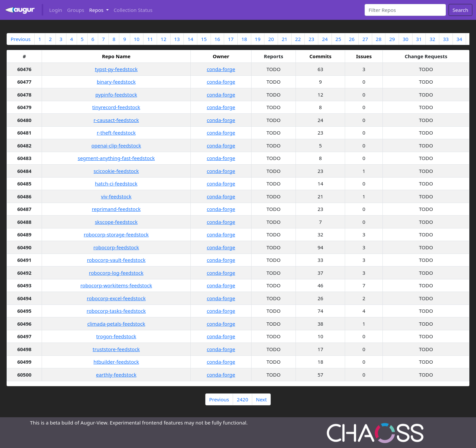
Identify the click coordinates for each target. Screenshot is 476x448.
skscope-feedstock (116, 222)
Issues (364, 56)
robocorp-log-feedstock (116, 273)
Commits (320, 56)
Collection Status (133, 10)
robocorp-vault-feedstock (116, 260)
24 (325, 39)
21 (284, 39)
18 (244, 39)
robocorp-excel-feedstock (116, 298)
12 (163, 39)
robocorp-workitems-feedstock (116, 285)
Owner (221, 56)
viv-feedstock (116, 196)
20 (271, 39)
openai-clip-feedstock (116, 145)
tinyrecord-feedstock (116, 107)
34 (459, 39)
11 (150, 39)
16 (217, 39)
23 (311, 39)
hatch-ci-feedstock (116, 183)
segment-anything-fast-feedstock (116, 158)
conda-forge (221, 69)
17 (231, 39)
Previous (20, 39)
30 (405, 39)
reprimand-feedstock (116, 209)
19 (258, 39)
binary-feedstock (116, 82)
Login (56, 10)
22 (298, 39)
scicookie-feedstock (116, 171)
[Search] (405, 10)
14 (190, 39)
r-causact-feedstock (116, 120)
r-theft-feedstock (116, 133)
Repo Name (116, 56)
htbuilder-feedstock (116, 362)
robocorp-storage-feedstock (116, 234)
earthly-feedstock (116, 375)
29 (392, 39)
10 (137, 39)
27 (365, 39)
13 (177, 39)
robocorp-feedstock (116, 247)
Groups (76, 10)
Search (460, 10)
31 (419, 39)
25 (338, 39)
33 (446, 39)
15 (204, 39)
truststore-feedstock (116, 349)
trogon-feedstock (116, 336)
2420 (242, 399)
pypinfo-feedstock (116, 95)
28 (379, 39)
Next (261, 399)
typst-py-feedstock (116, 69)
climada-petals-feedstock (116, 324)
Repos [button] (97, 10)
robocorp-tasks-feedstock (116, 311)
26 (352, 39)
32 (433, 39)
